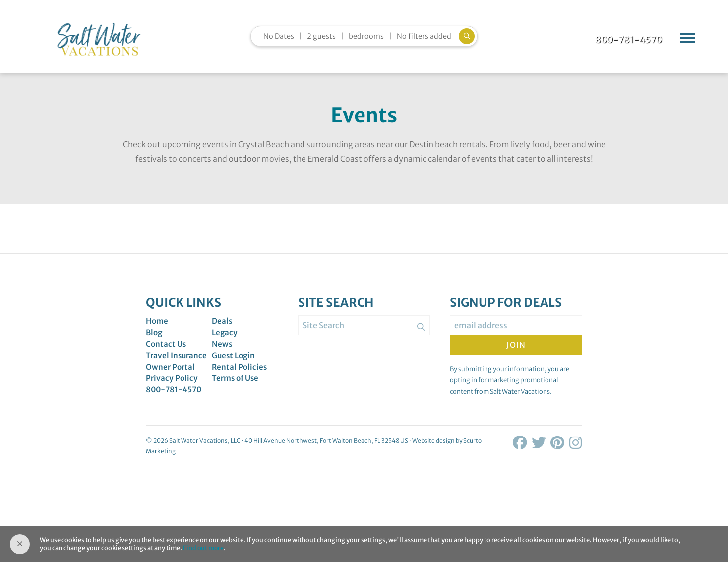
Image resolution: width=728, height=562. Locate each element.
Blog (155, 339)
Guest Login (234, 363)
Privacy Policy (172, 386)
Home (157, 327)
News (222, 351)
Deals (222, 327)
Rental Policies (240, 375)
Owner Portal (171, 375)
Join (516, 351)
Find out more (204, 548)
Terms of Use (237, 386)
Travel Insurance (177, 363)
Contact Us (167, 351)
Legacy (225, 339)
